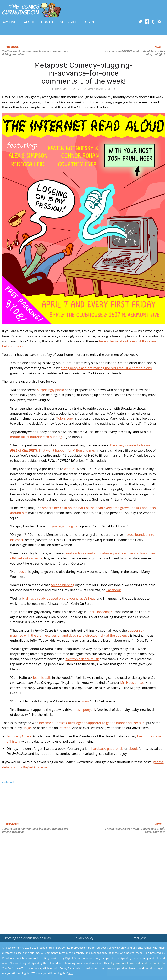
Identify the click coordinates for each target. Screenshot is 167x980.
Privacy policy (83, 938)
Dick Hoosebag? (100, 612)
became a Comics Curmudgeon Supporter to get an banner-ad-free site (92, 723)
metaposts (9, 782)
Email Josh (139, 938)
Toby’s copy (65, 418)
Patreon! (65, 728)
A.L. (71, 973)
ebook (133, 749)
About (29, 22)
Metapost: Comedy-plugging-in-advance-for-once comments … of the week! (83, 73)
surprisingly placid (51, 390)
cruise (85, 701)
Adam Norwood (12, 963)
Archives (10, 22)
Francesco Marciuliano (89, 963)
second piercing (62, 585)
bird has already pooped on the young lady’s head (59, 598)
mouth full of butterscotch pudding (36, 437)
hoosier (22, 572)
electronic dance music (83, 659)
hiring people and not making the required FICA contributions (106, 368)
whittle (69, 469)
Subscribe (69, 22)
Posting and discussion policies (28, 938)
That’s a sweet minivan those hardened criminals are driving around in (35, 53)
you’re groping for (65, 526)
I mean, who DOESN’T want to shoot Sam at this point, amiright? (135, 53)
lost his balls (42, 678)
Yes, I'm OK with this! (134, 965)
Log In (89, 22)
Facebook (113, 590)
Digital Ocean (73, 958)
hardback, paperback (107, 749)
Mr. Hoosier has (132, 683)
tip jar (27, 728)
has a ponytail (85, 710)
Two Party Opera (19, 736)
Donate (47, 22)
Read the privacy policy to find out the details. (132, 955)
